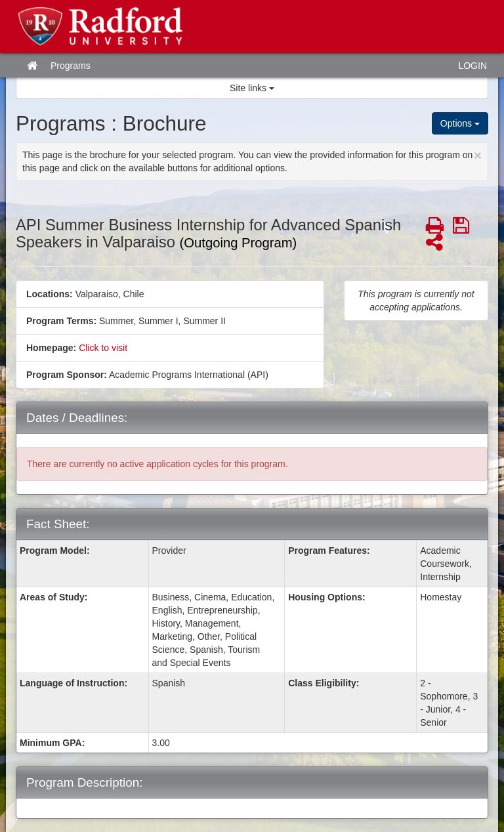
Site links (252, 88)
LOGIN (472, 66)
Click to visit (103, 348)
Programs (71, 66)
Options (460, 123)
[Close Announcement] (478, 155)
